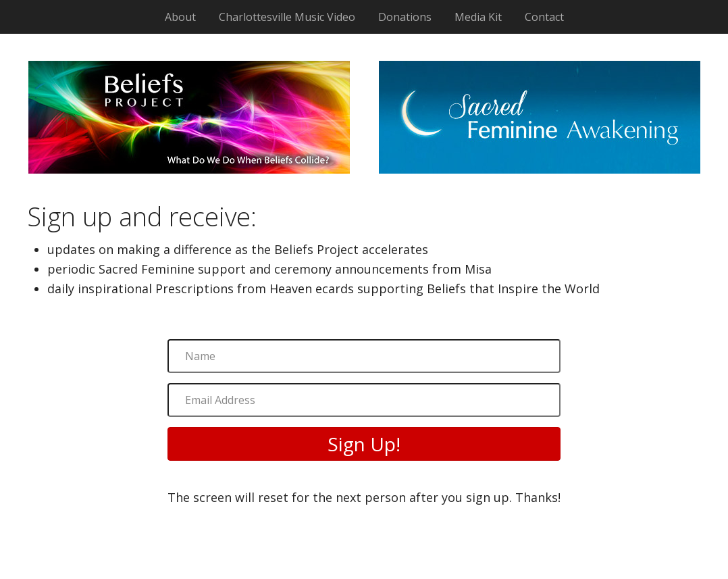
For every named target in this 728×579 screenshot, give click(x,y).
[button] (364, 444)
